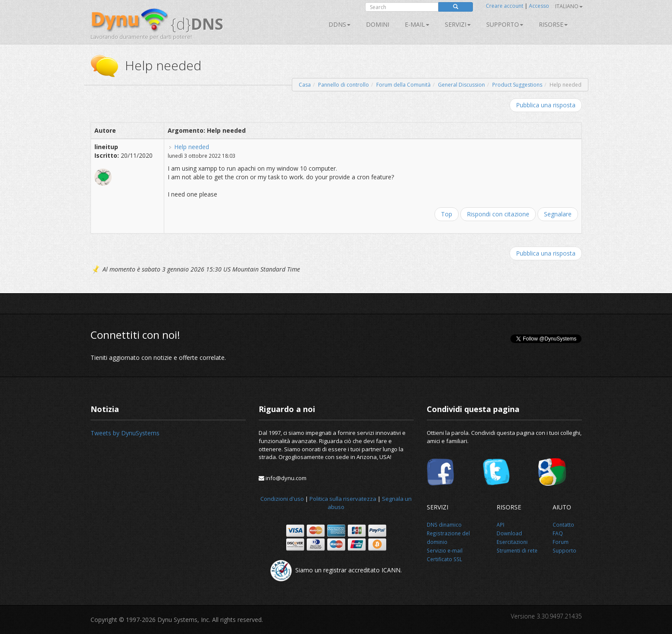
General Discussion (461, 85)
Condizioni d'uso (282, 499)
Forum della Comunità (403, 85)
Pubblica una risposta (546, 105)
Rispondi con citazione (498, 214)
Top (447, 214)
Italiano (569, 6)
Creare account (505, 6)
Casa (305, 85)
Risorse (553, 24)
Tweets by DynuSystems (125, 433)
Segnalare (558, 214)
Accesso (539, 6)
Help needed (192, 147)
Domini (378, 24)
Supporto (505, 24)
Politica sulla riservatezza (343, 499)
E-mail (417, 24)
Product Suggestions (517, 85)
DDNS (339, 24)
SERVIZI (458, 24)
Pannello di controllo (344, 85)
